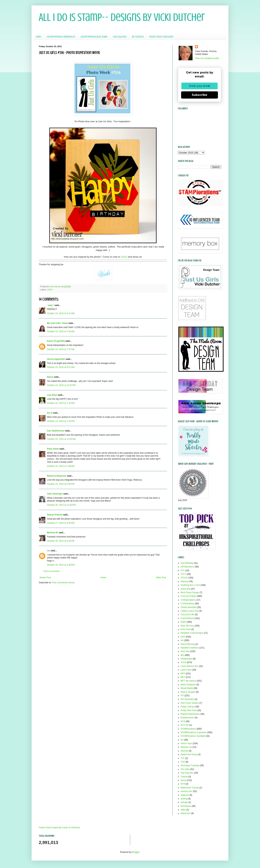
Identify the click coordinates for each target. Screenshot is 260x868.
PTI (182, 696)
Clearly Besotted (188, 607)
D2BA (183, 622)
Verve (183, 780)
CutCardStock (187, 618)
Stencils (184, 751)
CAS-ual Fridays (188, 596)
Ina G (50, 413)
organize (185, 795)
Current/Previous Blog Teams (94, 37)
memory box (187, 791)
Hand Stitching (188, 644)
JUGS (124, 257)
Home (39, 37)
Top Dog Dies (187, 773)
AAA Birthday (187, 563)
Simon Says (186, 743)
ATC (183, 570)
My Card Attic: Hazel (57, 323)
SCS (183, 721)
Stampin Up (186, 747)
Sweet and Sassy (189, 754)
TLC (183, 758)
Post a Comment (51, 571)
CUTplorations (188, 604)
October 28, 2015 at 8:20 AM (61, 541)
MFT (183, 677)
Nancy (50, 377)
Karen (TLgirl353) (56, 341)
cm (48, 551)
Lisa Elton (52, 395)
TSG (183, 762)
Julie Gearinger (55, 494)
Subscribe (200, 95)
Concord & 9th (188, 615)
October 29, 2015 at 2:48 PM (61, 565)
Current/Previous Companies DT (61, 37)
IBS (182, 655)
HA (182, 640)
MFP (183, 674)
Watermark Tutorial (190, 788)
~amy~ (50, 305)
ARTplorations (187, 567)
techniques (186, 806)
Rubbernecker (187, 718)
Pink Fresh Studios (190, 703)
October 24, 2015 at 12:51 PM (61, 385)
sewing (184, 799)
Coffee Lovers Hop (190, 611)
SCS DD (185, 725)
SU (182, 740)
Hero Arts (185, 651)
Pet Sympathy (187, 699)
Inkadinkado (186, 659)
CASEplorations (188, 600)
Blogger (136, 852)
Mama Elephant (188, 685)
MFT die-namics (188, 681)
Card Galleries (120, 37)
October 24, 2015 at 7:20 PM (61, 421)
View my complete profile (207, 58)
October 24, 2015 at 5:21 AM (61, 313)
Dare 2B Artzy (187, 626)
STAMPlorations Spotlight (193, 736)
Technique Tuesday (190, 765)
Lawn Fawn (186, 670)
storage (184, 802)
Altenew (184, 581)
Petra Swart (53, 449)
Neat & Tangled (188, 692)
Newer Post (45, 578)
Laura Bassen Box (189, 666)
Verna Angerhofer (56, 359)
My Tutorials (138, 37)
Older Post (161, 578)
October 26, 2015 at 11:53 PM (61, 505)
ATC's (183, 574)
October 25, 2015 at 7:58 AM (61, 466)
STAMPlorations (188, 729)
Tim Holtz (185, 769)
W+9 (183, 784)
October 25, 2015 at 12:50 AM (61, 439)
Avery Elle (185, 589)
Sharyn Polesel (55, 515)
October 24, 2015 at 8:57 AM (61, 367)
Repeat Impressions (190, 714)
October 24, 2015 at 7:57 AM (61, 349)
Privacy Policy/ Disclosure (161, 37)
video (183, 810)
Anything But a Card (190, 585)
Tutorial (184, 777)
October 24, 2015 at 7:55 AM (61, 331)
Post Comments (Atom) (63, 583)
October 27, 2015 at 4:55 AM (61, 523)
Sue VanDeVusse (56, 431)
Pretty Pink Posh (189, 710)
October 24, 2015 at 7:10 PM (61, 403)
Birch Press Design (190, 593)
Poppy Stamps (188, 707)
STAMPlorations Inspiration (194, 732)
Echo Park (186, 629)
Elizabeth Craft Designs (192, 633)
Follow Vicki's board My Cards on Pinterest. (60, 828)
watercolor (186, 813)
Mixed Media (187, 688)
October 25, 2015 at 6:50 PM (61, 484)
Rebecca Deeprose (57, 476)
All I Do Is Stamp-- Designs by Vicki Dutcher (122, 17)
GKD (183, 637)
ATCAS (184, 578)
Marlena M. (53, 533)
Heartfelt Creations (190, 648)
